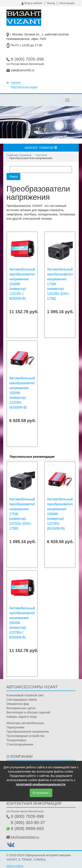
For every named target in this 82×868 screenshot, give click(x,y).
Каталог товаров (41, 148)
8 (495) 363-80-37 (28, 823)
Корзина (16, 83)
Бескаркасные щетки (21, 708)
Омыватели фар (18, 704)
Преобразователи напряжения (28, 732)
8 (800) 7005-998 (27, 59)
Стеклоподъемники (20, 744)
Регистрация (67, 3)
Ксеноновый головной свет (25, 695)
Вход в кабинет (32, 3)
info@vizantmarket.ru (25, 837)
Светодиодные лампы (22, 700)
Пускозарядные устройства (25, 736)
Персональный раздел (24, 87)
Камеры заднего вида (22, 717)
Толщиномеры (16, 740)
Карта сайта (15, 866)
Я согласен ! (41, 793)
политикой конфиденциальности (41, 784)
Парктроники (15, 727)
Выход (51, 3)
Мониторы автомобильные (25, 723)
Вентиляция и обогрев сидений (28, 712)
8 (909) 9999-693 (27, 829)
